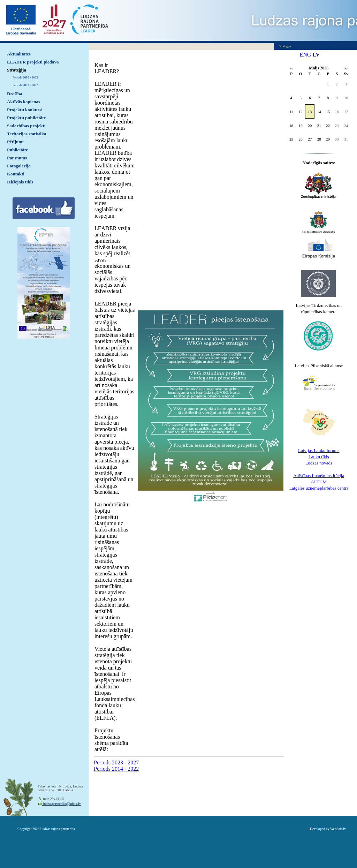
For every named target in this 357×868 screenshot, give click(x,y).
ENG (306, 55)
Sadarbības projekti (26, 126)
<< (291, 69)
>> (346, 69)
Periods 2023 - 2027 (25, 85)
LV (316, 55)
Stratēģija (17, 70)
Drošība (15, 94)
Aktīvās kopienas (24, 102)
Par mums (17, 158)
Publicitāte (17, 150)
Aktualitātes (19, 54)
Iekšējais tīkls (20, 182)
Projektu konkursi (25, 110)
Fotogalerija (19, 166)
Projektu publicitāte (26, 118)
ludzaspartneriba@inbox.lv (62, 804)
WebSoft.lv (338, 829)
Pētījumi (15, 142)
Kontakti (16, 174)
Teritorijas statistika (27, 134)
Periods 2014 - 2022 (25, 77)
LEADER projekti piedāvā (33, 62)
